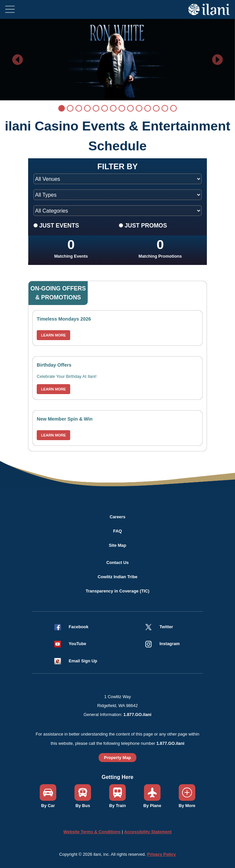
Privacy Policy (161, 854)
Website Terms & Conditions (92, 832)
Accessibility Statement (148, 832)
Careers (117, 517)
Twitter (166, 627)
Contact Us (117, 562)
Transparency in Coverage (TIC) (118, 591)
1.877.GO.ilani (138, 715)
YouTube (78, 644)
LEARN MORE (53, 335)
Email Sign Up (83, 661)
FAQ (117, 531)
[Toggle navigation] (10, 9)
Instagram (170, 644)
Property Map (117, 758)
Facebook (79, 627)
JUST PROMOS (146, 226)
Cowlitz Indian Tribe (117, 577)
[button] (73, 644)
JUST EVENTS (59, 226)
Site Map (118, 545)
